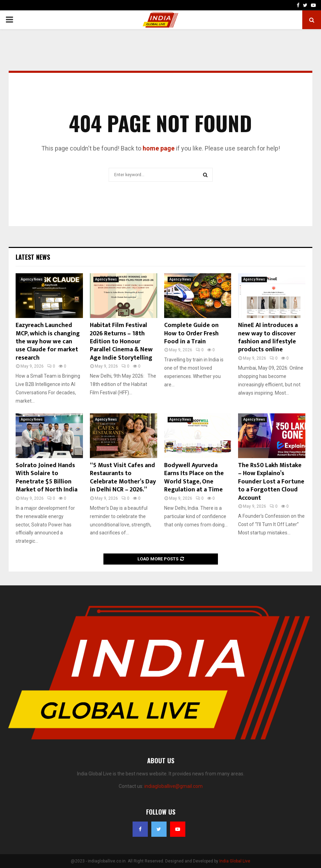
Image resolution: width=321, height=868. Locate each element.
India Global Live (235, 861)
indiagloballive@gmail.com (174, 786)
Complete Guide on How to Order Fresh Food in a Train (191, 333)
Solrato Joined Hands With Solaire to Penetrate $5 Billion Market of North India (47, 478)
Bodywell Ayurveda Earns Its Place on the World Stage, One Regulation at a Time (194, 478)
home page (159, 148)
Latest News (33, 257)
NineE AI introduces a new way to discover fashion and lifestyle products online (268, 337)
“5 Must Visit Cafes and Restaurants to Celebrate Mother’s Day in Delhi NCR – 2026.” (123, 478)
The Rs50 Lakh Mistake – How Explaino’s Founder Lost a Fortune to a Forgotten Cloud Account (271, 482)
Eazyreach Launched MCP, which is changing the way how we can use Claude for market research (48, 342)
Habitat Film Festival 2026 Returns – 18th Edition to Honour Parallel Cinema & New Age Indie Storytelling (121, 342)
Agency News (32, 279)
